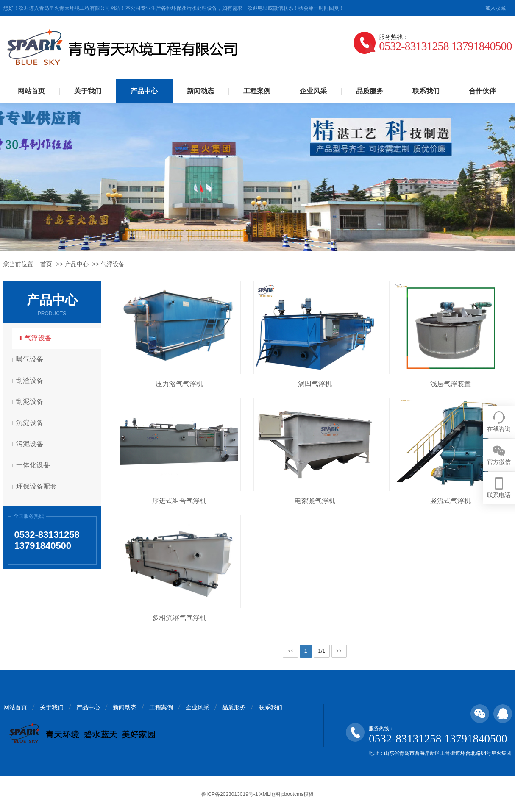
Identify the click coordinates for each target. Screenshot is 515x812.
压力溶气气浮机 (179, 384)
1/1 (322, 651)
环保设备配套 (38, 486)
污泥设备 (31, 444)
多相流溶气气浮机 (179, 618)
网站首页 (31, 91)
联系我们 (426, 91)
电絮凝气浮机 (315, 501)
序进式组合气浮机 (179, 501)
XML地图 (270, 794)
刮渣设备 (31, 380)
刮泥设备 (31, 402)
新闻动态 (200, 91)
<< (290, 651)
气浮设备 (113, 264)
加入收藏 (496, 8)
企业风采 (313, 91)
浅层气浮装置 (451, 384)
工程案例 (257, 91)
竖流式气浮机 (451, 501)
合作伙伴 (482, 91)
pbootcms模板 (298, 794)
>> (339, 651)
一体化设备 (34, 465)
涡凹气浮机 (315, 384)
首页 (46, 264)
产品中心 (144, 91)
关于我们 (88, 91)
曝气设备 (31, 359)
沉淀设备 (31, 423)
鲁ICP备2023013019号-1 (230, 794)
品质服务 (370, 91)
